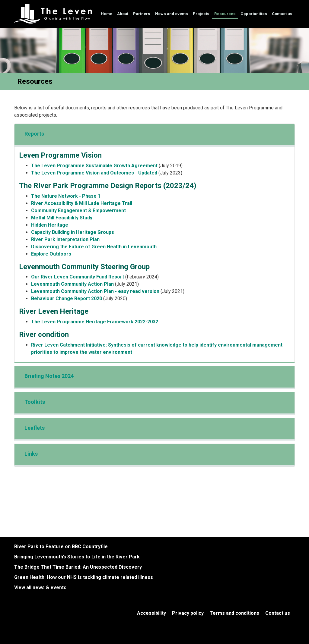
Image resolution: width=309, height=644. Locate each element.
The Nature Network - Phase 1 (66, 196)
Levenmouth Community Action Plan (73, 284)
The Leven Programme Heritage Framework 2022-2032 (95, 322)
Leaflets (35, 428)
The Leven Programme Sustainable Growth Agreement (94, 166)
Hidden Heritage (50, 225)
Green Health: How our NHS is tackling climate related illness (84, 577)
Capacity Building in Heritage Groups (73, 232)
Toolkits (35, 402)
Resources (225, 14)
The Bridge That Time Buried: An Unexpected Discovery (78, 567)
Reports (34, 134)
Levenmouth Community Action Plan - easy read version (95, 291)
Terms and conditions (234, 613)
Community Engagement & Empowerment (78, 210)
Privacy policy (188, 613)
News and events (172, 14)
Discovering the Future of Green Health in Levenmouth (94, 247)
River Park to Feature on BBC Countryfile (61, 547)
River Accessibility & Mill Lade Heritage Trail (82, 203)
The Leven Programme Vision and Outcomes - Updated (94, 173)
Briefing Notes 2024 (49, 376)
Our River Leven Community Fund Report (78, 277)
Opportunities (254, 14)
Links (31, 454)
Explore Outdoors (51, 254)
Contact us (282, 14)
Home (107, 14)
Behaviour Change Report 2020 (67, 298)
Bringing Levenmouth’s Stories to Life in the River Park (77, 557)
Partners (142, 14)
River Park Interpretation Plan (65, 239)
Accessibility (151, 613)
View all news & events (40, 587)
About (123, 14)
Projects (201, 14)
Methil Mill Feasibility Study (62, 218)
